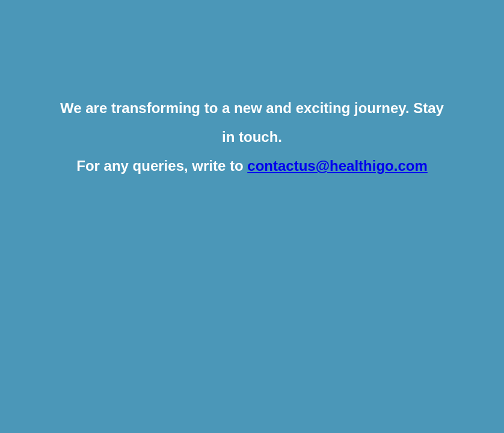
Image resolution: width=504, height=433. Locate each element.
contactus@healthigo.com (337, 166)
